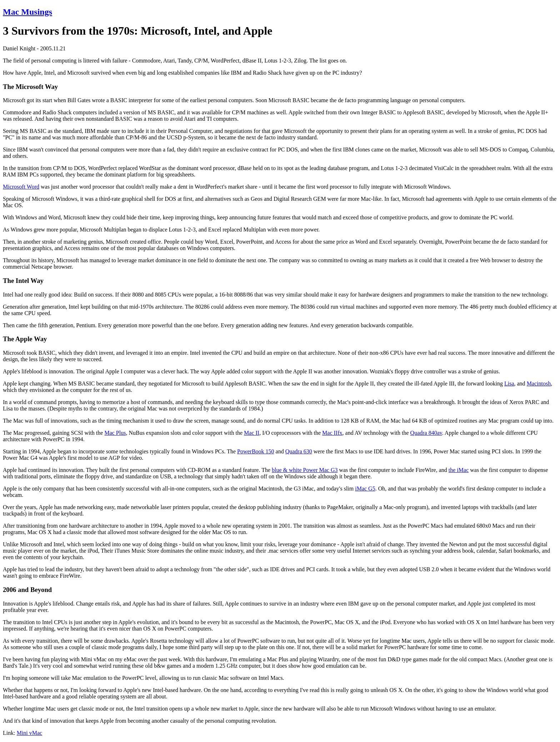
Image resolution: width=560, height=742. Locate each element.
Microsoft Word (21, 187)
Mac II (252, 433)
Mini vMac (30, 733)
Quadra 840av (426, 433)
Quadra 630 (299, 451)
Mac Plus (115, 433)
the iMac (459, 470)
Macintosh (539, 384)
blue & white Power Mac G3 (305, 470)
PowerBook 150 (256, 451)
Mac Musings (27, 12)
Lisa (509, 384)
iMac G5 (365, 489)
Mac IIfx (332, 433)
